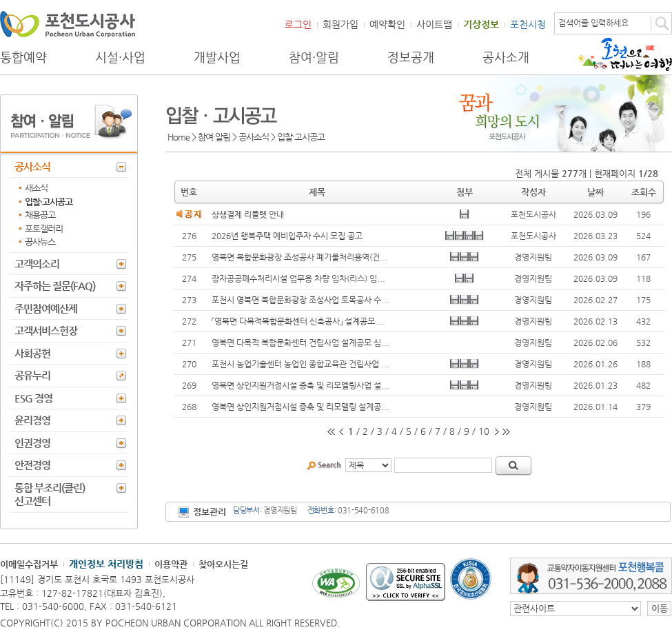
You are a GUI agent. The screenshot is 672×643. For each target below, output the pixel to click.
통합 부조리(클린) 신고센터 (50, 494)
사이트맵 (434, 24)
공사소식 (32, 166)
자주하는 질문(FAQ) (55, 286)
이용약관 (171, 564)
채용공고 (40, 215)
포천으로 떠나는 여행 (625, 54)
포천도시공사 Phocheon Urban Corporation (68, 24)
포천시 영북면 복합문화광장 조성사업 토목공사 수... (301, 300)
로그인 (298, 24)
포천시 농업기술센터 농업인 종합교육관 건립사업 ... (301, 364)
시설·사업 (120, 57)
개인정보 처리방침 (106, 564)
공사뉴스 (40, 242)
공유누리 (32, 375)
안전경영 (32, 465)
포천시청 (528, 24)
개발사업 (217, 57)
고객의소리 (37, 264)
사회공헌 (32, 353)
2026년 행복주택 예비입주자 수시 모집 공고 (287, 236)
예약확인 (387, 24)
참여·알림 (314, 57)
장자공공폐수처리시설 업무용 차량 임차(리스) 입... (298, 278)
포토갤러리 (44, 228)
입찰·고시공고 (49, 202)
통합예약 (23, 57)
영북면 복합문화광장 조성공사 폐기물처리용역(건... (300, 257)
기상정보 (481, 24)
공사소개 (506, 57)
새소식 (36, 188)
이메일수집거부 (29, 564)
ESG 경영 (33, 398)
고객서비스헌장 (46, 330)
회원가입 (340, 24)
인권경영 (32, 443)
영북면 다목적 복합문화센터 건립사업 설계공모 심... (301, 343)
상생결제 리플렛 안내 (248, 214)
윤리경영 (32, 420)
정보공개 (411, 57)
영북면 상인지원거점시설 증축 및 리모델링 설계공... (301, 407)
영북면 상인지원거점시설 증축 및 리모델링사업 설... (301, 385)
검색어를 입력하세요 (593, 23)
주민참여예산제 (46, 308)
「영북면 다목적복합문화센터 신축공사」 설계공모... (297, 321)
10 (484, 431)
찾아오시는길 (223, 564)
